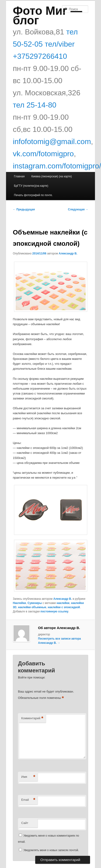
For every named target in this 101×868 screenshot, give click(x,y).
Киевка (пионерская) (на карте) (52, 176)
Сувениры (35, 603)
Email (28, 800)
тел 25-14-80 (35, 105)
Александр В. (68, 253)
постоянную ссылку (54, 611)
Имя (28, 777)
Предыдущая (24, 209)
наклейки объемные (32, 607)
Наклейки (19, 603)
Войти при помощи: (32, 677)
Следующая (78, 209)
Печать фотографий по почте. (33, 195)
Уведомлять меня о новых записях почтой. (51, 850)
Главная (19, 176)
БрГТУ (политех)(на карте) (31, 186)
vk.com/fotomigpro (43, 154)
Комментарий (32, 718)
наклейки (63, 603)
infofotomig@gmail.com (52, 142)
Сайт (25, 823)
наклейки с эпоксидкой (64, 607)
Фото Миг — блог (47, 16)
